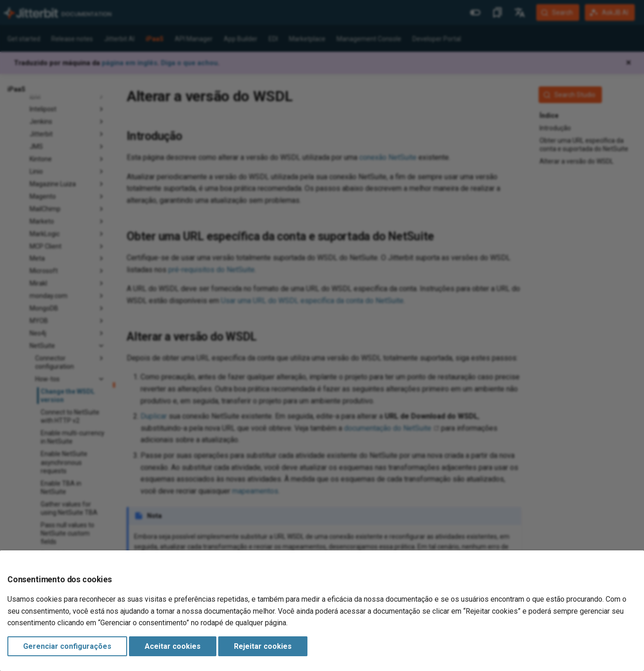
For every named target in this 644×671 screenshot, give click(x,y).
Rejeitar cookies (263, 646)
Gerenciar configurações (67, 646)
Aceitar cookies (173, 646)
